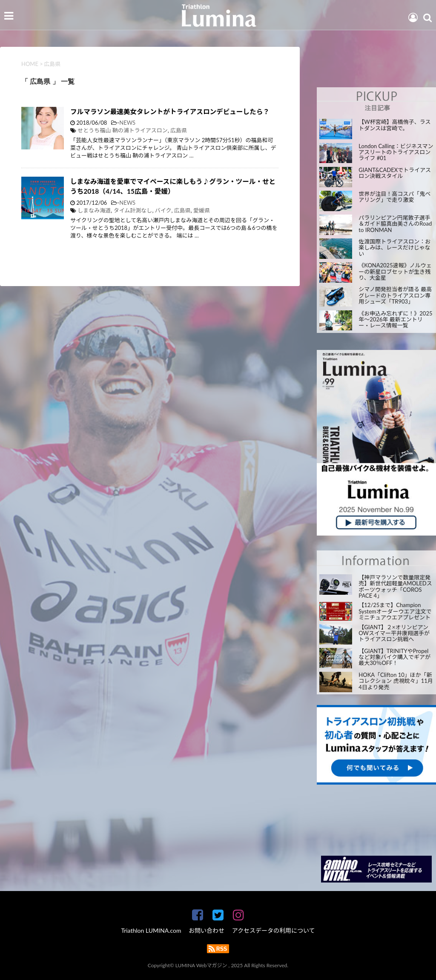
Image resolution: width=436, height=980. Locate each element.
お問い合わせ (207, 930)
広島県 (179, 130)
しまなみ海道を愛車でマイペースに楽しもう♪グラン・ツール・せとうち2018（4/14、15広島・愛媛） (173, 186)
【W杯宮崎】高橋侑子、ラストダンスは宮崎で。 (394, 125)
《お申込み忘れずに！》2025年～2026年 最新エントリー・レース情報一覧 (395, 320)
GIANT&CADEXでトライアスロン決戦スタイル (395, 173)
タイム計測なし (133, 210)
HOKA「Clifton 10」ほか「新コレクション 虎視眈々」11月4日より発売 (396, 681)
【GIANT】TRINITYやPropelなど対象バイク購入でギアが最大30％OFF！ (394, 657)
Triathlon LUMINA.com (151, 930)
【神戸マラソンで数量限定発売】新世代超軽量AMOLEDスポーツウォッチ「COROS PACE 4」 (395, 586)
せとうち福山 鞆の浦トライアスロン (122, 130)
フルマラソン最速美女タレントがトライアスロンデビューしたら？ (170, 112)
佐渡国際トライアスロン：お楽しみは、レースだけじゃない (394, 248)
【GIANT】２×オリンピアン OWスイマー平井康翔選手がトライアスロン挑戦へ (394, 633)
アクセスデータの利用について (274, 930)
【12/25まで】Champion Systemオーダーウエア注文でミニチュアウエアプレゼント (395, 611)
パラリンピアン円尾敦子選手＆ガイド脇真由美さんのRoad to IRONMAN (395, 224)
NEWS (127, 123)
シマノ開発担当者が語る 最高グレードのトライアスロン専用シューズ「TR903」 (395, 295)
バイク (163, 210)
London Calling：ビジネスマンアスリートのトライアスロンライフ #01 (396, 152)
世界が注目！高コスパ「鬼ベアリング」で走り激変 (394, 197)
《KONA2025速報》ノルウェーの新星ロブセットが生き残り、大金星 (395, 271)
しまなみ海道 (94, 210)
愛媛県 (202, 210)
